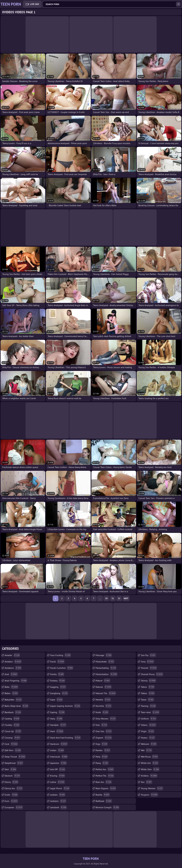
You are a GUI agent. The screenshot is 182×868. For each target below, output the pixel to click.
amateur (13, 662)
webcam (149, 744)
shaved (149, 668)
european (14, 807)
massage (104, 655)
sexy (148, 662)
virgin (148, 731)
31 (113, 598)
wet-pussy (150, 757)
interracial (59, 757)
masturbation (107, 674)
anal (11, 674)
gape (57, 700)
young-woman (152, 788)
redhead (104, 801)
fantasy (58, 681)
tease (148, 700)
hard (57, 731)
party (102, 757)
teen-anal (150, 712)
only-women (106, 719)
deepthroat (14, 763)
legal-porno (60, 788)
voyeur (148, 738)
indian (57, 750)
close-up (13, 731)
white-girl (150, 763)
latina (58, 782)
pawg (102, 763)
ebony (12, 782)
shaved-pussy (152, 674)
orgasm (104, 738)
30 (106, 598)
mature (103, 681)
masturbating (106, 668)
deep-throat (15, 757)
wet (147, 750)
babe (11, 687)
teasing (149, 706)
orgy (102, 744)
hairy (56, 719)
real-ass (104, 782)
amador (12, 655)
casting (12, 719)
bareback (13, 712)
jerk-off (58, 769)
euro (11, 801)
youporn (149, 795)
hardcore (59, 744)
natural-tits (106, 693)
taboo (148, 687)
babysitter (13, 700)
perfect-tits (105, 776)
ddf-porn (13, 750)
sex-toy (148, 655)
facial (57, 662)
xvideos (149, 776)
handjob (58, 725)
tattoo (148, 693)
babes (11, 693)
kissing (58, 776)
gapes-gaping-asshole (65, 706)
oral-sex (104, 731)
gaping (58, 712)
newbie (103, 700)
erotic (11, 795)
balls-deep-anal (17, 706)
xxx (147, 782)
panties (103, 750)
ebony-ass (14, 788)
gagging (58, 687)
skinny (149, 681)
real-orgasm (106, 788)
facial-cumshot (62, 668)
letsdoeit (58, 807)
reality (103, 795)
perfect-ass (105, 769)
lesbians (58, 801)
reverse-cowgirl (107, 807)
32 (119, 598)
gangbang (59, 693)
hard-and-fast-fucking (65, 738)
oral (102, 725)
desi (11, 769)
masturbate (105, 662)
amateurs (13, 668)
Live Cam (35, 4)
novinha (104, 706)
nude (102, 712)
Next (126, 598)
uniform (149, 719)
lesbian (58, 795)
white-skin (150, 769)
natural (104, 687)
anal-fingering (16, 681)
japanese (58, 763)
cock (11, 744)
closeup (13, 738)
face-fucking (61, 655)
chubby (12, 725)
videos (149, 725)
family (57, 674)
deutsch (12, 776)
